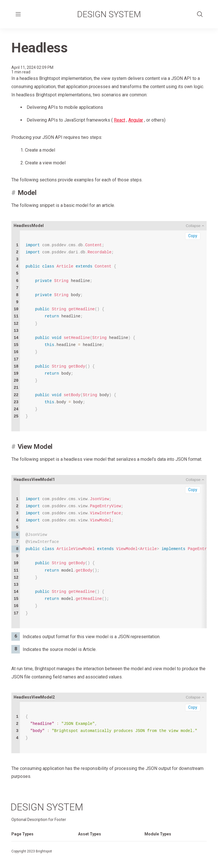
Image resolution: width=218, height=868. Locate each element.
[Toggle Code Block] (195, 226)
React (120, 120)
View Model (35, 447)
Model (27, 193)
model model (113, 556)
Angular (136, 120)
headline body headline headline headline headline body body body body (77, 331)
